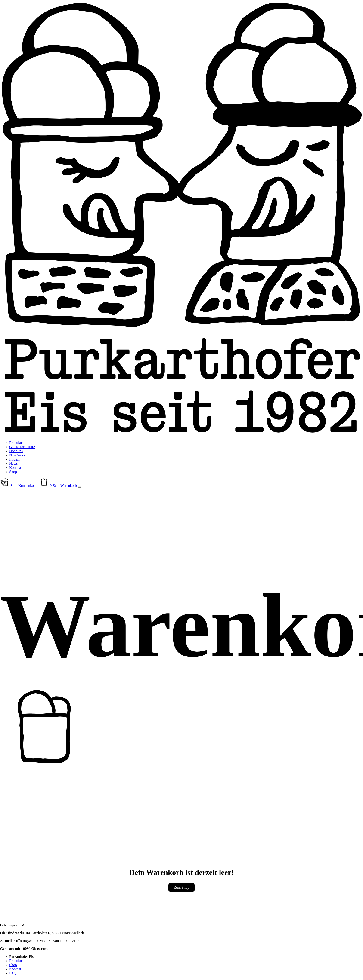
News (13, 463)
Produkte (16, 443)
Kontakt (15, 468)
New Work (17, 455)
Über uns (16, 451)
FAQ (13, 973)
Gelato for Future (22, 447)
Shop (13, 472)
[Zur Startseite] (181, 435)
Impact (14, 459)
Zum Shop (181, 887)
